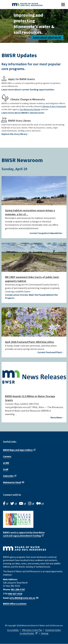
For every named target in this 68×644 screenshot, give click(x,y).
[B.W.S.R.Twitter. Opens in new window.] (14, 504)
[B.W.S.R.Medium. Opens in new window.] (40, 504)
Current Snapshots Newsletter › (46, 233)
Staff (6, 469)
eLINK (6, 463)
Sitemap (45, 633)
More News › (57, 417)
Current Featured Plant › (50, 352)
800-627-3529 (15, 594)
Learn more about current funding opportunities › (28, 89)
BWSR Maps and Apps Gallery (20, 450)
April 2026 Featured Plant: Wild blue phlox (30, 342)
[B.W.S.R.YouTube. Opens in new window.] (23, 504)
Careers (7, 456)
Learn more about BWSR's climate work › (23, 113)
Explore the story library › (15, 134)
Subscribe (10, 476)
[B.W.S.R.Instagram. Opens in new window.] (31, 504)
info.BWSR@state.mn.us (24, 598)
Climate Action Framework (54, 106)
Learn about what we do (47, 37)
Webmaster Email (14, 482)
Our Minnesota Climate (30, 109)
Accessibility (13, 630)
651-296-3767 (18, 589)
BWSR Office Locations (15, 604)
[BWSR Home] (30, 5)
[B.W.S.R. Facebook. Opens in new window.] (6, 504)
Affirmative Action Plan (32, 630)
